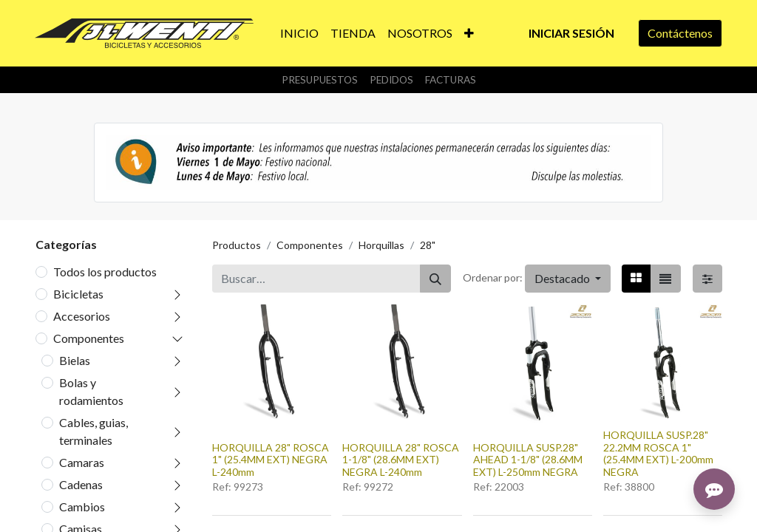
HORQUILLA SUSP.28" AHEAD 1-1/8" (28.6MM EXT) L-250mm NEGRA (528, 460)
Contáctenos (680, 33)
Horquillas (381, 245)
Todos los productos (105, 272)
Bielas (75, 360)
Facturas (451, 80)
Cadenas (81, 484)
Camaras (82, 462)
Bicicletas (78, 294)
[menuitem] (299, 33)
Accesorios (82, 316)
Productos (237, 245)
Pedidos (391, 80)
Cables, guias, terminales (94, 431)
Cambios (82, 507)
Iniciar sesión (571, 33)
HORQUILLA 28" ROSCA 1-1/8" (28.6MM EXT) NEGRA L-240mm (401, 460)
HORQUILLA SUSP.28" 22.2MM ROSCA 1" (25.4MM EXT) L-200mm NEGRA (658, 453)
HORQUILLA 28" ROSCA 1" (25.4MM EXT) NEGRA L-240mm (271, 460)
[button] (469, 33)
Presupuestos (320, 80)
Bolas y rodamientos (91, 391)
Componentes (89, 338)
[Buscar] (435, 279)
